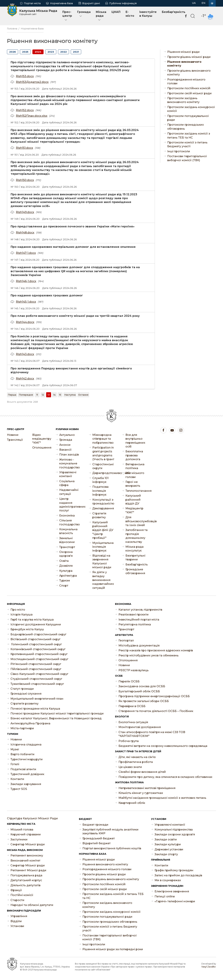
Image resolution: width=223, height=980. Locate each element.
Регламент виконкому (27, 855)
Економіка (67, 516)
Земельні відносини (67, 540)
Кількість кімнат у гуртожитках (141, 793)
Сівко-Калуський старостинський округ (39, 674)
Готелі (15, 764)
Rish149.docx (25, 212)
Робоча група (129, 741)
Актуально (67, 435)
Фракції (16, 890)
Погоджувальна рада (26, 875)
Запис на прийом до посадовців (178, 875)
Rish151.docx (24, 148)
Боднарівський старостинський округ (38, 634)
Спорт (64, 586)
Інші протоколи (179, 151)
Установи (17, 926)
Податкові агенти (23, 769)
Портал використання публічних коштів (112, 848)
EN (203, 3)
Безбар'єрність (174, 12)
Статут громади (22, 689)
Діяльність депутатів (25, 885)
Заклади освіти (166, 839)
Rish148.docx (25, 233)
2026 (13, 52)
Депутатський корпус (26, 880)
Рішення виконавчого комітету (184, 64)
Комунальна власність (68, 531)
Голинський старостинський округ (36, 644)
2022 (64, 52)
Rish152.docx (25, 110)
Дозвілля (66, 566)
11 (37, 395)
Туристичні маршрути (27, 759)
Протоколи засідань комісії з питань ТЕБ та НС (189, 135)
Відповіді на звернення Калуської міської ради (102, 561)
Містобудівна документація (139, 646)
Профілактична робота (136, 762)
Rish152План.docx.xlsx (32, 116)
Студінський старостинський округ (36, 679)
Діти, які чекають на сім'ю (137, 757)
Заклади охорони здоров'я (175, 834)
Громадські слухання (26, 694)
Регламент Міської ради (28, 870)
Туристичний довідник (27, 774)
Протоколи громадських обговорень (186, 127)
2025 (25, 52)
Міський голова (22, 830)
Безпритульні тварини (135, 558)
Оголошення (41, 448)
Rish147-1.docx (26, 253)
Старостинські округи (103, 466)
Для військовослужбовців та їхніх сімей (137, 521)
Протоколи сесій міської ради (189, 93)
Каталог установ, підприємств (140, 610)
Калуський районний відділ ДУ (133, 500)
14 (54, 395)
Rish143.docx (25, 354)
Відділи (16, 921)
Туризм (65, 581)
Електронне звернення (172, 891)
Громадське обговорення (135, 571)
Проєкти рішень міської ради (189, 57)
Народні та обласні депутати (32, 905)
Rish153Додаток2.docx (32, 82)
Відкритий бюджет (97, 843)
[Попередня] (26, 395)
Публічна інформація (123, 3)
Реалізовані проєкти (134, 615)
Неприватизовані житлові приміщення (147, 788)
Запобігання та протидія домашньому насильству (137, 536)
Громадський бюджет (99, 838)
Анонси (65, 445)
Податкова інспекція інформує (100, 491)
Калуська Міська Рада (38, 12)
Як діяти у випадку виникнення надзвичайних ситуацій (103, 580)
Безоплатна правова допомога (134, 455)
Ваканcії (65, 450)
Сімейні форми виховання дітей (142, 772)
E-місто (130, 14)
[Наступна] (70, 395)
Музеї (15, 749)
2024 (38, 52)
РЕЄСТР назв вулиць (134, 670)
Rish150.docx (25, 180)
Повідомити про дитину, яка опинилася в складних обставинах (165, 777)
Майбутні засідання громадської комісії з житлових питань (162, 798)
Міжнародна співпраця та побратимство (103, 439)
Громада (84, 14)
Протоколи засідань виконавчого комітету (183, 100)
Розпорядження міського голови (186, 81)
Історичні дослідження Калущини (36, 624)
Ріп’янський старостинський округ (36, 664)
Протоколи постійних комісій (189, 88)
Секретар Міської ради (28, 844)
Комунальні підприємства (174, 830)
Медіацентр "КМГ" (134, 510)
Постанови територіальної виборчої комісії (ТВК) (187, 158)
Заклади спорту (166, 854)
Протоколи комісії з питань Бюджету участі (187, 144)
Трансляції (15, 440)
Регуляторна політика (135, 624)
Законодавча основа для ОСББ (142, 686)
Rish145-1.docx (26, 302)
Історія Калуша (22, 615)
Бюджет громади (95, 825)
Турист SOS (19, 789)
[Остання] (83, 395)
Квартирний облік (132, 803)
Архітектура (68, 576)
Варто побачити (22, 754)
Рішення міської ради (183, 52)
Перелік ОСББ (129, 681)
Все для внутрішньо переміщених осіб (135, 441)
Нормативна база (61, 3)
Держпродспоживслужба (104, 473)
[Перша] (12, 395)
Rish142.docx (25, 379)
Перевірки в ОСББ (132, 706)
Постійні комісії (22, 895)
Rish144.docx (25, 322)
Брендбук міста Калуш (27, 629)
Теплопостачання (137, 491)
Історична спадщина (26, 744)
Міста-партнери (22, 728)
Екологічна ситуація (133, 722)
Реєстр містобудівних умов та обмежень (149, 655)
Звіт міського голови (135, 475)
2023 (51, 52)
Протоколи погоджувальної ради (188, 118)
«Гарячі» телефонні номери (175, 901)
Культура (66, 571)
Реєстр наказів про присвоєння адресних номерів (156, 650)
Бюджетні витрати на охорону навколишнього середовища (163, 746)
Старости (17, 900)
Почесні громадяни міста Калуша (35, 709)
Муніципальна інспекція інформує (103, 547)
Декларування (103, 508)
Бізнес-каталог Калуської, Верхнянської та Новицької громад (56, 718)
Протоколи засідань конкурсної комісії (191, 109)
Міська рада (101, 16)
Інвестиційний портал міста (139, 620)
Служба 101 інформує (100, 480)
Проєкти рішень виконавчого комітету (189, 73)
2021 (76, 52)
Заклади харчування (26, 784)
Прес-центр (67, 16)
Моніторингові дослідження (140, 727)
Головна (12, 29)
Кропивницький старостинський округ (39, 654)
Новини (13, 435)
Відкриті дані (91, 3)
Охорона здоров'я (66, 554)
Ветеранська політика (135, 466)
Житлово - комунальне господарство (70, 464)
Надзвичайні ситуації (69, 492)
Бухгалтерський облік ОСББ (139, 691)
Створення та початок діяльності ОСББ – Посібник (156, 711)
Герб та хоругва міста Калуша (32, 620)
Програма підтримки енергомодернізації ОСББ (154, 696)
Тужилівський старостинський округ (37, 684)
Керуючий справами (26, 834)
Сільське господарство (70, 522)
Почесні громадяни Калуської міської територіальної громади (57, 713)
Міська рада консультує (134, 549)
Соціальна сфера (67, 483)
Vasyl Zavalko (209, 967)
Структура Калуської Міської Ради (32, 818)
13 (49, 395)
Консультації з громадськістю (103, 502)
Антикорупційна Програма (30, 723)
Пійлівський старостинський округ (36, 669)
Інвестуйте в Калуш (148, 14)
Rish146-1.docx (26, 281)
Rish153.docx (25, 76)
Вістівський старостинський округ (35, 639)
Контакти (17, 779)
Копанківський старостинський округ (38, 649)
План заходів (69, 455)
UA (194, 3)
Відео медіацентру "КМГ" (41, 439)
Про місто (18, 610)
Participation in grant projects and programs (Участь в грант (103, 453)
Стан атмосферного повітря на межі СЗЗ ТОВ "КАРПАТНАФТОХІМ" (152, 734)
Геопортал (126, 640)
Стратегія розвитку (99, 515)
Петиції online (165, 896)
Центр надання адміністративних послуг (71, 505)
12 (43, 395)
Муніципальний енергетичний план (37, 699)
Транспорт (67, 547)
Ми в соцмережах (168, 880)
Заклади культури (168, 844)
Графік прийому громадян (174, 870)
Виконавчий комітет (25, 861)
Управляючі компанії (68, 474)
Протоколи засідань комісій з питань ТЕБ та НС (113, 896)
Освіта (64, 561)
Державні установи (169, 849)
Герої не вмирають (133, 484)
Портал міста (32, 3)
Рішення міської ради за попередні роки (113, 949)
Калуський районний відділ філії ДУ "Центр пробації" (103, 530)
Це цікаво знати (130, 767)
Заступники (19, 839)
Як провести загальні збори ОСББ (144, 701)
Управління (19, 916)
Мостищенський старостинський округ (39, 659)
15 (60, 395)
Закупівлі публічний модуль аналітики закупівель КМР (110, 831)
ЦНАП (116, 12)
